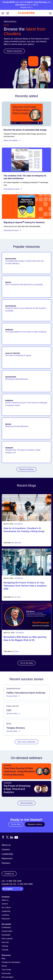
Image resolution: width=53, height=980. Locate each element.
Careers (6, 849)
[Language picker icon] (8, 13)
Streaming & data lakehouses (17, 379)
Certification (6, 927)
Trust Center (6, 970)
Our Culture (6, 908)
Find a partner (7, 939)
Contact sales (7, 931)
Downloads (6, 935)
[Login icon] (3, 13)
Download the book (12, 230)
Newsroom (7, 858)
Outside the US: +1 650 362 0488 (17, 884)
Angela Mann (18, 543)
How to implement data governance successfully (24, 285)
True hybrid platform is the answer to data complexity (26, 332)
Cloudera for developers (11, 962)
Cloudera (16, 651)
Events (4, 966)
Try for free (16, 824)
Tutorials (5, 950)
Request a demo (35, 824)
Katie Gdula (17, 597)
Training (5, 946)
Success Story (12, 696)
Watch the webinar (12, 140)
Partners (6, 863)
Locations (5, 915)
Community (6, 973)
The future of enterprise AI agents (18, 355)
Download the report (13, 189)
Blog (3, 959)
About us (6, 845)
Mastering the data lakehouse (17, 426)
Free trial (5, 942)
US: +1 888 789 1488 (11, 881)
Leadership (7, 854)
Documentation (8, 977)
